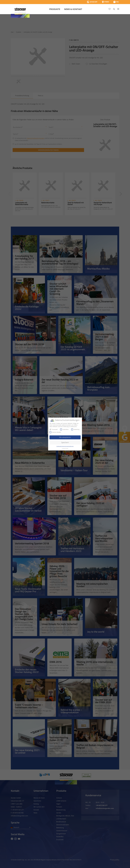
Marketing (75, 429)
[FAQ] (116, 2)
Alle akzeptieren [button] (65, 437)
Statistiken (64, 429)
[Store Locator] (106, 2)
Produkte (55, 9)
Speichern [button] (65, 442)
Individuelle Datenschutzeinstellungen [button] (65, 446)
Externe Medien (55, 432)
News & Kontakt (73, 9)
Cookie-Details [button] (65, 448)
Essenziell (53, 429)
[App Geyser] (92, 2)
